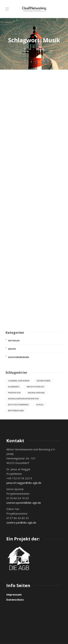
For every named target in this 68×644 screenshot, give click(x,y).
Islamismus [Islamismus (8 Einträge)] (14, 387)
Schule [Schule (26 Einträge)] (40, 405)
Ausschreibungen (18, 357)
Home (28, 49)
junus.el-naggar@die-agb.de (24, 483)
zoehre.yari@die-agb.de (21, 523)
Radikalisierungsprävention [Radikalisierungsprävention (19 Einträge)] (23, 399)
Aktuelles (14, 341)
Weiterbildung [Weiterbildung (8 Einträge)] (16, 411)
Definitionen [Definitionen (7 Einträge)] (43, 381)
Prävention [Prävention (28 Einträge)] (14, 393)
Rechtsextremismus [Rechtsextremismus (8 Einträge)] (18, 405)
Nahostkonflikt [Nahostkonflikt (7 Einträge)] (36, 387)
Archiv (12, 349)
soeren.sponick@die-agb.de (24, 503)
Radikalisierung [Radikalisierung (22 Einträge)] (36, 393)
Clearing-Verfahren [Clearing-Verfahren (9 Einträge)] (19, 381)
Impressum (14, 594)
